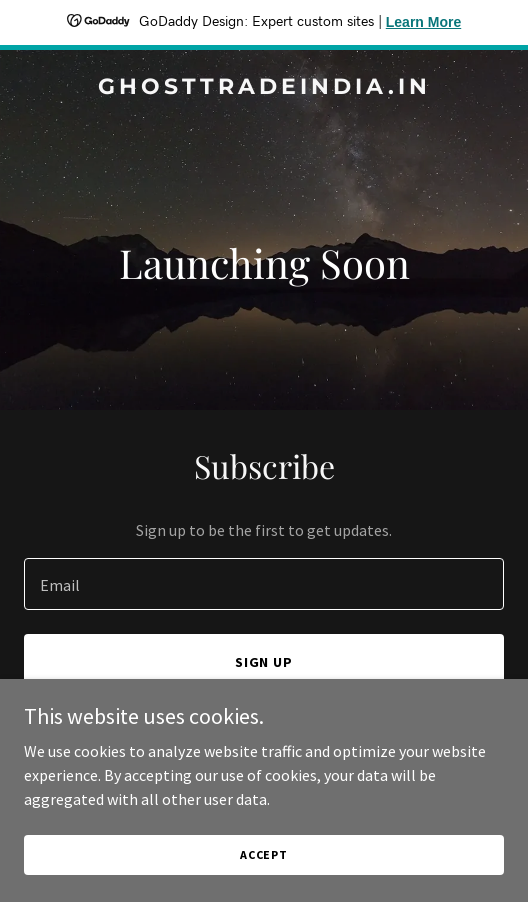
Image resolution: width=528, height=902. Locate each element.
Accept (264, 854)
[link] (264, 88)
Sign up (264, 662)
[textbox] (264, 584)
